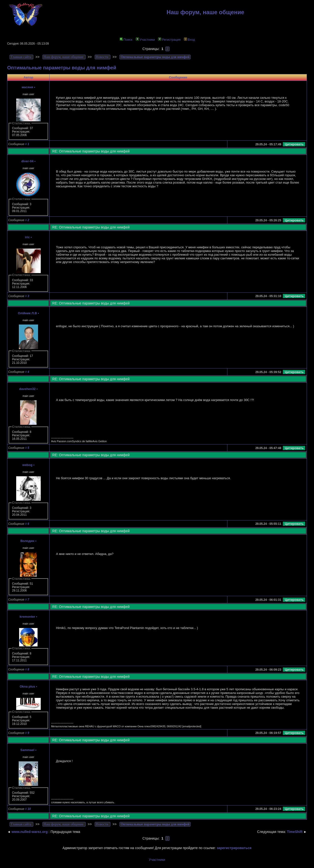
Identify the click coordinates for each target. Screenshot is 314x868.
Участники (145, 40)
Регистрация (169, 40)
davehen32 (27, 389)
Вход (189, 40)
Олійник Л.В (27, 313)
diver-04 (27, 161)
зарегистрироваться (234, 848)
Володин (27, 541)
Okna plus (27, 686)
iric (27, 237)
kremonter (27, 617)
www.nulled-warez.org (30, 832)
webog (27, 465)
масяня (27, 87)
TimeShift (295, 832)
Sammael (27, 750)
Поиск (126, 40)
